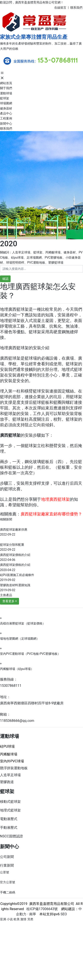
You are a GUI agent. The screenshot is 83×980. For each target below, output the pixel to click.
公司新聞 (7, 857)
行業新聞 (7, 865)
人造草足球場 (10, 775)
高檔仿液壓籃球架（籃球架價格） (23, 623)
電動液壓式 (9, 819)
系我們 (78, 8)
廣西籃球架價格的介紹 (15, 555)
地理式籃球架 (10, 810)
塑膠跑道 (7, 782)
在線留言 (60, 8)
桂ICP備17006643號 (41, 909)
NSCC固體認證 (11, 836)
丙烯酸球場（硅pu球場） (17, 669)
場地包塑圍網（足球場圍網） (20, 639)
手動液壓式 (9, 828)
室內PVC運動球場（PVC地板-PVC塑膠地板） (30, 654)
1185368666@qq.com (17, 721)
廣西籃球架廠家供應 (14, 529)
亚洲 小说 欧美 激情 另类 (17, 919)
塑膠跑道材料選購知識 (15, 585)
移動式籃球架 (10, 802)
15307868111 (11, 686)
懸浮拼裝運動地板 (14, 768)
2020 (9, 244)
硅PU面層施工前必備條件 (17, 575)
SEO (64, 914)
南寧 (32, 914)
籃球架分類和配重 (12, 545)
